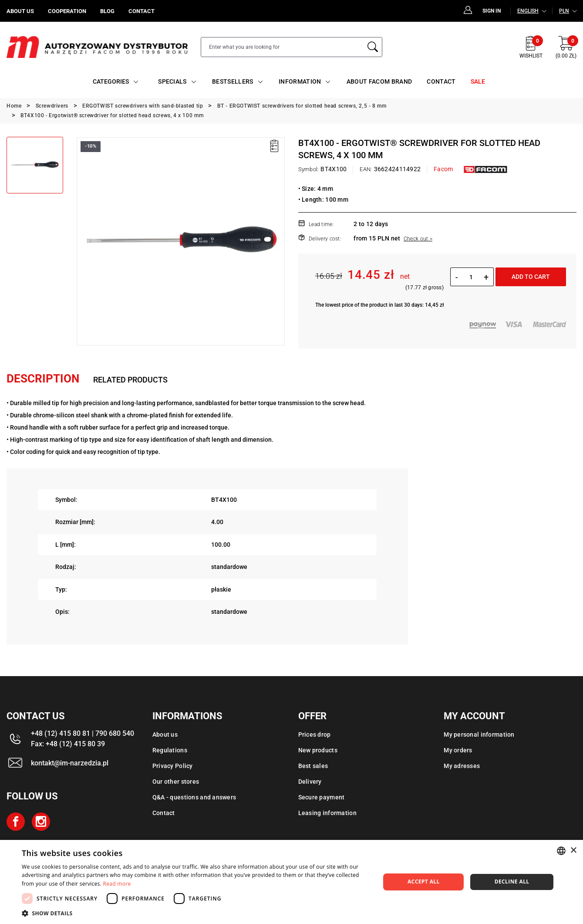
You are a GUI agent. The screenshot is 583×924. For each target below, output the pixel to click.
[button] (196, 913)
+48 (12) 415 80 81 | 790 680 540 (83, 733)
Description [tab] (43, 379)
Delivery (310, 782)
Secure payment (322, 797)
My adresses (462, 766)
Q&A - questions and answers (194, 797)
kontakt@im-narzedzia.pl (70, 763)
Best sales (313, 766)
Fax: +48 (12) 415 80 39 (68, 744)
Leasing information (327, 813)
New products (318, 750)
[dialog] (291, 882)
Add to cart (531, 277)
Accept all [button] (424, 882)
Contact (164, 813)
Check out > (418, 239)
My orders (458, 750)
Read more (117, 884)
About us (165, 734)
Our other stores (176, 782)
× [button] (573, 851)
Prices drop (315, 734)
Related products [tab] (130, 380)
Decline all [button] (512, 882)
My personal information (479, 734)
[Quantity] (471, 277)
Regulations (170, 750)
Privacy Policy (173, 766)
